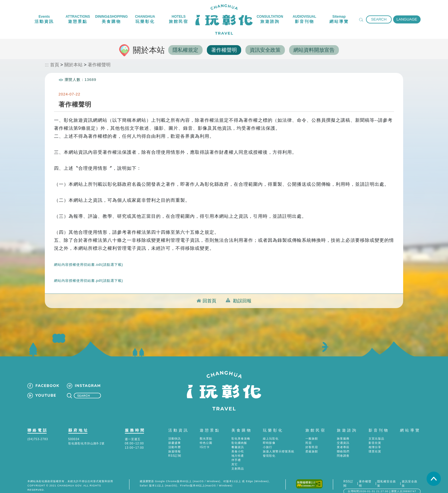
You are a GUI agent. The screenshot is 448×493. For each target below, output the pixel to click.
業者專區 (343, 440)
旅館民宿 (316, 423)
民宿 (309, 436)
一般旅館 (312, 432)
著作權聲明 (225, 50)
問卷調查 (343, 449)
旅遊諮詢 (347, 423)
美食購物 (242, 423)
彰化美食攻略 (241, 432)
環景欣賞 (375, 445)
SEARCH (379, 19)
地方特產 (238, 449)
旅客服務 (343, 432)
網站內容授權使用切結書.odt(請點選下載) (89, 258)
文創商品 (238, 462)
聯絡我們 (343, 445)
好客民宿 (312, 440)
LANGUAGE (407, 19)
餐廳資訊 (238, 440)
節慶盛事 (175, 436)
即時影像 (269, 436)
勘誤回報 (242, 294)
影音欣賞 (375, 436)
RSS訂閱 (175, 449)
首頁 (55, 64)
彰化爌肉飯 (239, 436)
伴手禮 (236, 453)
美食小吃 (238, 445)
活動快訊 (175, 432)
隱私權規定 (186, 50)
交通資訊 (343, 436)
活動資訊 (179, 423)
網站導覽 (410, 423)
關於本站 (73, 64)
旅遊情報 (175, 445)
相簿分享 (375, 440)
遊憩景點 (210, 423)
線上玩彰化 (271, 432)
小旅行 (268, 440)
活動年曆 (175, 440)
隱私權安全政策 (387, 477)
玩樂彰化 (273, 423)
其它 (235, 457)
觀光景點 (206, 432)
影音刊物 (379, 423)
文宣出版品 (376, 432)
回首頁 (209, 294)
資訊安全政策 (266, 50)
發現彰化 (269, 449)
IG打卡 (205, 440)
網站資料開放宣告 (315, 50)
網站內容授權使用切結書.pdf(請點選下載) (89, 274)
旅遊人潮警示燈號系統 (279, 445)
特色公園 (206, 436)
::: (47, 64)
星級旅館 (312, 445)
